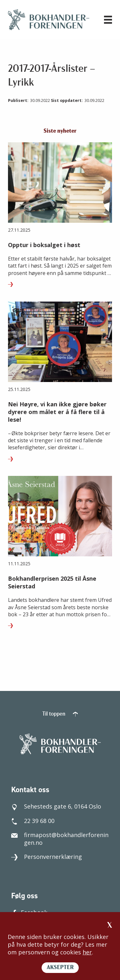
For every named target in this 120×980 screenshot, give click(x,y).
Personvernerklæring (47, 857)
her (87, 952)
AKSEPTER (60, 968)
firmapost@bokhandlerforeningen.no (60, 839)
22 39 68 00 (33, 821)
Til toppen (60, 714)
